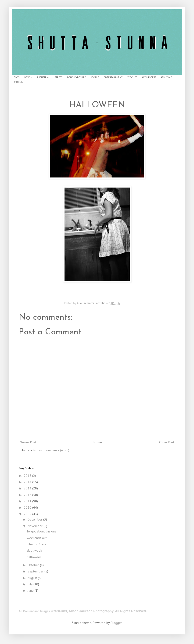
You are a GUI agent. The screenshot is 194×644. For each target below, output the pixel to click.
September (36, 571)
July (31, 584)
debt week (34, 550)
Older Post (167, 442)
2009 (28, 514)
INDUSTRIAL (44, 78)
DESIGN (28, 78)
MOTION (19, 82)
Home (98, 442)
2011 (28, 501)
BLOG (17, 78)
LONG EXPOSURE (76, 78)
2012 (28, 495)
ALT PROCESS (149, 78)
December (35, 519)
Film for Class (36, 544)
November (36, 526)
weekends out (37, 538)
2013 (28, 488)
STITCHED (132, 78)
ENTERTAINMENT (113, 78)
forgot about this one (42, 531)
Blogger (116, 623)
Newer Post (28, 442)
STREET (59, 78)
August (33, 578)
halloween (34, 557)
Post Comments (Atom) (53, 450)
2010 (28, 507)
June (31, 590)
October (34, 565)
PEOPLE (95, 78)
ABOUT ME (166, 78)
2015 (28, 476)
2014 (28, 482)
